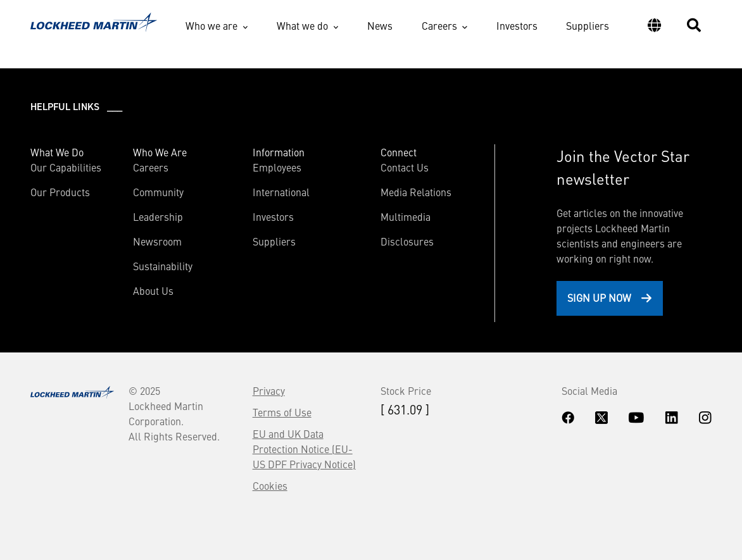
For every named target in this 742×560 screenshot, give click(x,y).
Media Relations (416, 192)
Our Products (60, 192)
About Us (153, 290)
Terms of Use (282, 412)
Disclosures (407, 241)
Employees (277, 167)
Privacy (269, 390)
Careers (439, 25)
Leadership (158, 216)
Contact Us (405, 167)
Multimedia (406, 216)
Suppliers (588, 25)
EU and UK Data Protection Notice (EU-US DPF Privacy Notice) (304, 449)
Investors (517, 25)
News (380, 25)
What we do (302, 25)
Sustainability (163, 266)
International (281, 192)
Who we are (211, 25)
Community (158, 192)
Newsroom (157, 241)
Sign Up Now (599, 297)
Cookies (270, 485)
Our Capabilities (66, 167)
